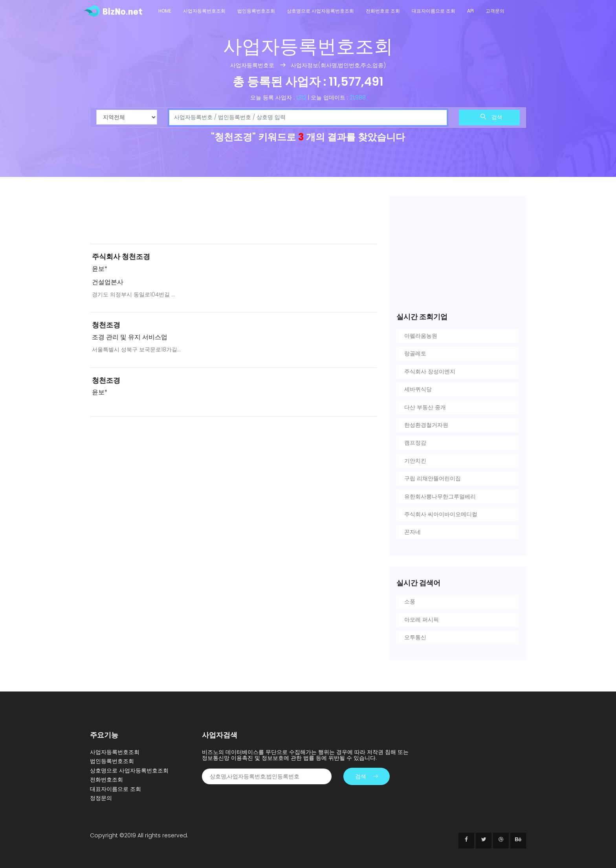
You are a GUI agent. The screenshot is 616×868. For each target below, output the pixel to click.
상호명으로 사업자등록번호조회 (320, 11)
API (470, 11)
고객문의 (495, 11)
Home (165, 11)
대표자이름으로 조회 (434, 11)
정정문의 (101, 798)
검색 (491, 117)
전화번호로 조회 (383, 11)
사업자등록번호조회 (204, 11)
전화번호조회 (106, 780)
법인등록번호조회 (256, 11)
